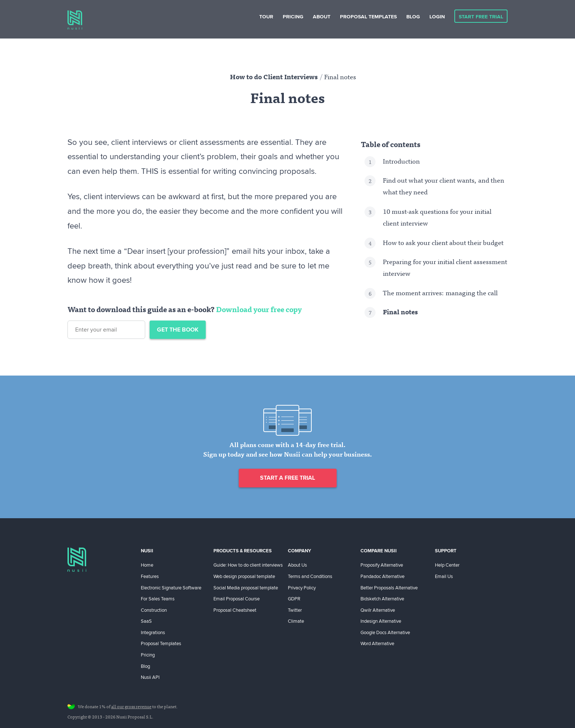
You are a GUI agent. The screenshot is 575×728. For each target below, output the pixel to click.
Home (147, 565)
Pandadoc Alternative (382, 576)
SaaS (146, 621)
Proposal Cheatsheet (235, 610)
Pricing (293, 17)
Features (150, 576)
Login (437, 17)
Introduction (401, 162)
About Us (297, 565)
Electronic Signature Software (171, 588)
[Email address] (106, 330)
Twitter (295, 610)
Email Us (444, 576)
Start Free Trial (481, 17)
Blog (413, 17)
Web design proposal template (244, 576)
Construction (154, 610)
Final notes (400, 313)
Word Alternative (377, 643)
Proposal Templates (368, 17)
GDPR (294, 599)
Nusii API (150, 677)
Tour (266, 17)
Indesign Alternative (381, 621)
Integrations (153, 632)
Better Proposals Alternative (389, 588)
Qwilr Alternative (378, 610)
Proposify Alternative (382, 565)
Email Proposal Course (237, 599)
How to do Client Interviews (274, 78)
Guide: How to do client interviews (248, 565)
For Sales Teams (158, 599)
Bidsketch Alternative (382, 599)
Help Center (447, 565)
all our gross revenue (131, 707)
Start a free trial (287, 478)
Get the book (178, 330)
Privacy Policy (302, 588)
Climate (296, 621)
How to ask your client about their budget (443, 244)
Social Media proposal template (246, 588)
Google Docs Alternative (385, 632)
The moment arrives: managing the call (440, 294)
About (322, 17)
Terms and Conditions (310, 576)
